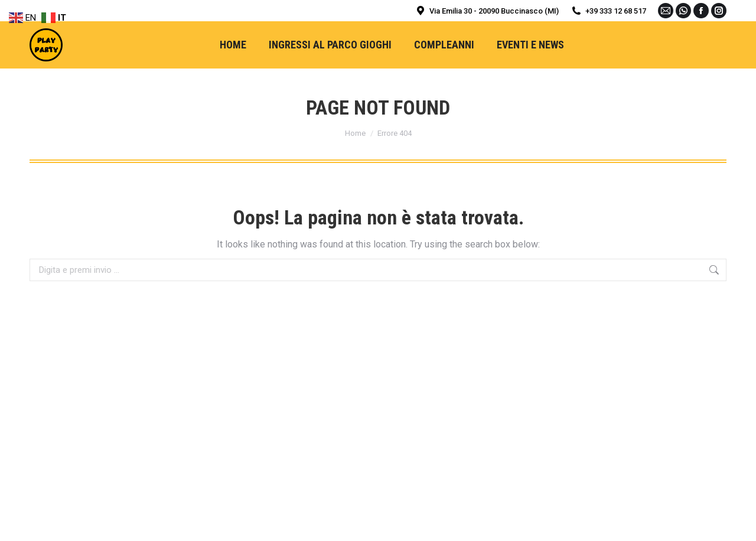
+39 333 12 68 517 (608, 11)
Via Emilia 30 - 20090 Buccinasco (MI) (487, 11)
